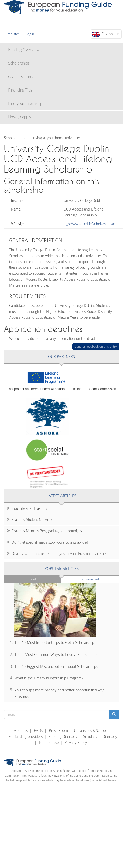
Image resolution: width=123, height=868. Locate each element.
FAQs (38, 731)
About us (21, 731)
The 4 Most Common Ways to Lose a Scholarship (55, 655)
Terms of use (49, 743)
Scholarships (19, 63)
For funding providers (25, 737)
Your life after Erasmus (29, 508)
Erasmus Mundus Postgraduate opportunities (47, 531)
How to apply (20, 117)
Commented (98, 579)
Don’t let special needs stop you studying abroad (50, 542)
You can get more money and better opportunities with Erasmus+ (59, 693)
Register (13, 34)
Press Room (58, 731)
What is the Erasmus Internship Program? (49, 678)
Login (30, 34)
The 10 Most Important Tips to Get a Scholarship (54, 643)
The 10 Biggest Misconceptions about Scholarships (56, 667)
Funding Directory (63, 737)
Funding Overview (24, 50)
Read (33, 579)
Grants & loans (20, 77)
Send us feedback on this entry (96, 346)
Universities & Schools (91, 731)
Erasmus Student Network (32, 520)
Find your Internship (25, 104)
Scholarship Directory (100, 737)
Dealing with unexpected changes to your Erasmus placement (60, 554)
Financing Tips (20, 90)
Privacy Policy (76, 743)
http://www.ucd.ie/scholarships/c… (91, 224)
